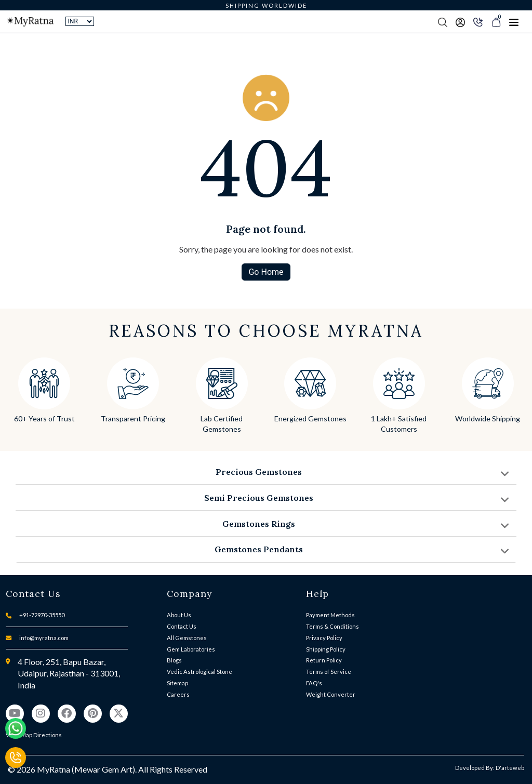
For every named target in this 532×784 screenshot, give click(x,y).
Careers (178, 694)
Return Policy (324, 660)
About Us (179, 615)
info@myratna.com (44, 638)
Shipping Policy (326, 649)
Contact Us (182, 626)
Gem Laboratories (191, 649)
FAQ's (314, 683)
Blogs (174, 660)
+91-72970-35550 (42, 615)
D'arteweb (510, 768)
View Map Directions (34, 735)
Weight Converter (331, 694)
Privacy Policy (324, 638)
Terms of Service (329, 672)
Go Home (266, 272)
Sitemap (177, 683)
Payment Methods (330, 615)
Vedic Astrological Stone (199, 672)
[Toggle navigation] (514, 22)
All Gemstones (187, 638)
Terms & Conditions (332, 626)
